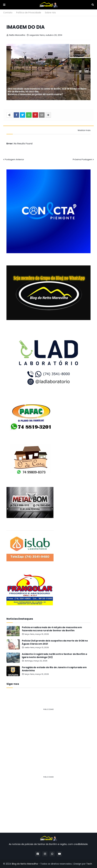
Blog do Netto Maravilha (25, 864)
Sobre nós (50, 13)
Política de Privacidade (29, 13)
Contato (8, 13)
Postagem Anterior (14, 159)
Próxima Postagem (83, 159)
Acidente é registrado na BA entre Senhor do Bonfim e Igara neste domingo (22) (55, 656)
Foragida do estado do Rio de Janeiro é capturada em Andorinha (54, 669)
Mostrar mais (84, 130)
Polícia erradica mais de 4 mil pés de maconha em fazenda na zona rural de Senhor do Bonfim (52, 629)
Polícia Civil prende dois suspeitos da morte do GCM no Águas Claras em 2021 (55, 642)
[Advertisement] (48, 735)
